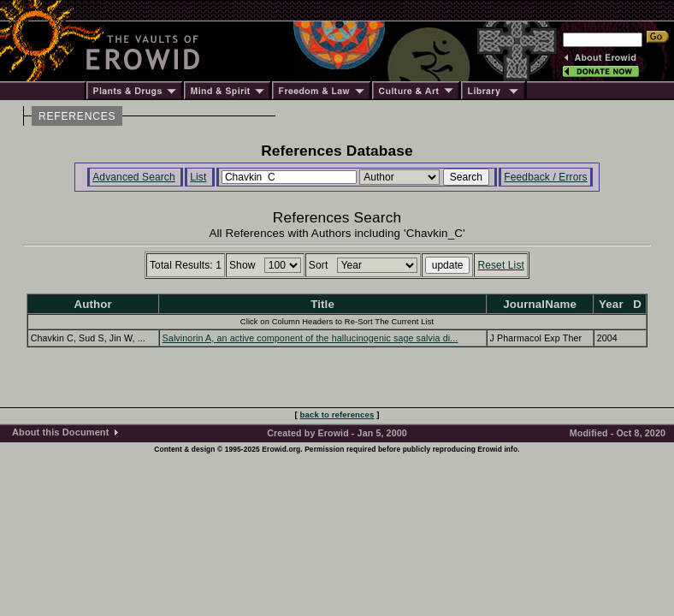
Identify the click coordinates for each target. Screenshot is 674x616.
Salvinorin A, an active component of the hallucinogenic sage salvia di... (310, 338)
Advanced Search (134, 177)
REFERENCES (77, 116)
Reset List (501, 265)
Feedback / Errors (545, 177)
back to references (337, 415)
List (198, 177)
